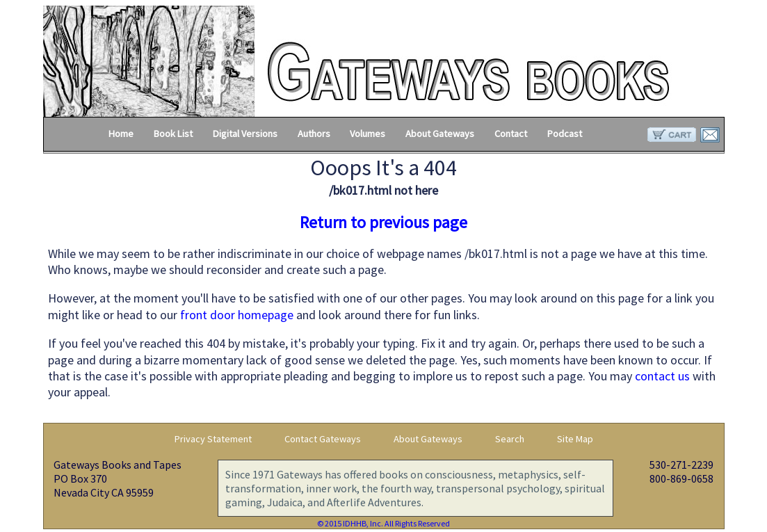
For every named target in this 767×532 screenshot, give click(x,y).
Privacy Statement (213, 439)
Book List (173, 134)
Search (510, 439)
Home (121, 134)
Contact (511, 134)
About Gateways (440, 134)
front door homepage (237, 315)
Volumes (368, 134)
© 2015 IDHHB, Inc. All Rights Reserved (383, 523)
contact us (662, 376)
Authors (314, 134)
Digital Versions (245, 134)
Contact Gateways (323, 439)
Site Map (575, 439)
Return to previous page (383, 222)
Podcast (565, 134)
